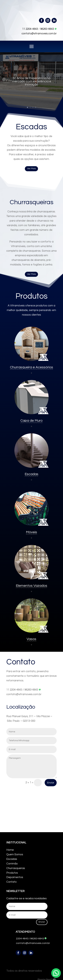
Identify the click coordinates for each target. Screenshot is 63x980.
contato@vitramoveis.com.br (39, 34)
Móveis (31, 532)
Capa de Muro (31, 421)
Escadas (31, 474)
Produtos (12, 873)
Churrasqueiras (16, 868)
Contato (11, 882)
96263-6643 (48, 29)
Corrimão (12, 864)
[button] (56, 973)
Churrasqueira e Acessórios (31, 367)
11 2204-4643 (30, 29)
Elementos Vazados (31, 586)
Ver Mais (31, 169)
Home (10, 850)
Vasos (31, 639)
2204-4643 (22, 939)
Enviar (51, 783)
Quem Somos (15, 854)
